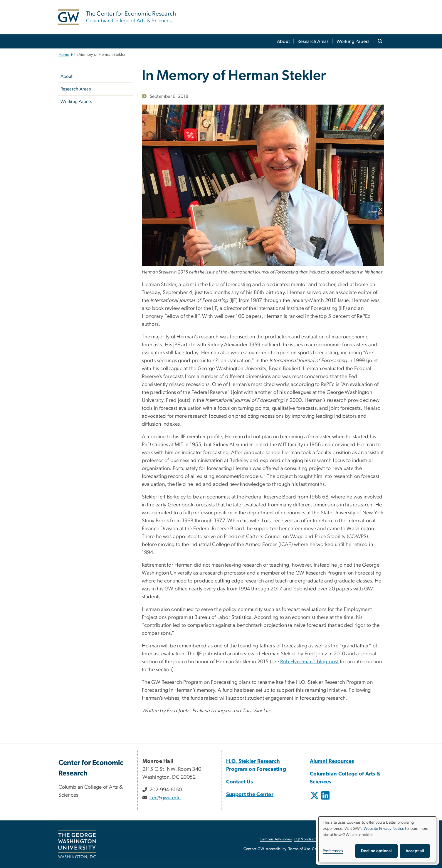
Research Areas (313, 41)
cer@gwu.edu (165, 798)
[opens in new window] (315, 800)
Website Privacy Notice (384, 829)
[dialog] (377, 839)
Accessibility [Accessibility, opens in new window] (276, 849)
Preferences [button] (333, 851)
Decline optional (376, 851)
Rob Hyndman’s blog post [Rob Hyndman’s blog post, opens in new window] (309, 662)
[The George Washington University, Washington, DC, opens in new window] (77, 844)
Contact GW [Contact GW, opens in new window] (254, 849)
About (283, 41)
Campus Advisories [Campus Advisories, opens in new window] (276, 839)
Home (64, 55)
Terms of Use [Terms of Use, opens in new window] (299, 849)
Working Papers (353, 41)
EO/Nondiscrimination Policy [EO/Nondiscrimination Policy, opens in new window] (318, 839)
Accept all (415, 851)
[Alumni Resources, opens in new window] (332, 761)
